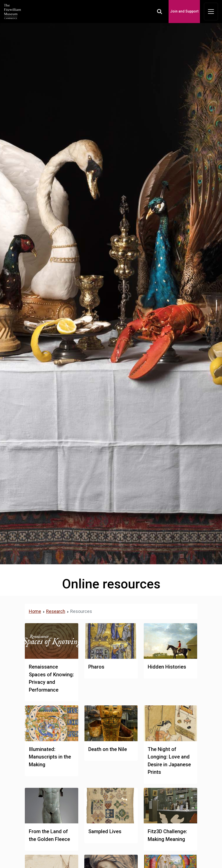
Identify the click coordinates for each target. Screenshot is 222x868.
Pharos (96, 667)
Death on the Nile (108, 749)
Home (35, 611)
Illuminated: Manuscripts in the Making (50, 757)
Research (56, 611)
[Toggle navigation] (211, 12)
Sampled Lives (105, 831)
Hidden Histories (167, 667)
